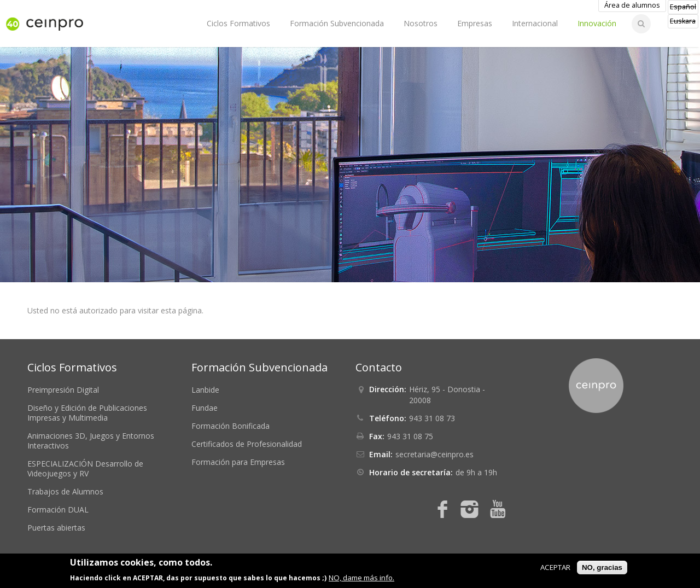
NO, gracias (602, 567)
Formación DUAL (58, 510)
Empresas (475, 23)
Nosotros (421, 23)
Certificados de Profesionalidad (247, 444)
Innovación (597, 23)
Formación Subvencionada (337, 23)
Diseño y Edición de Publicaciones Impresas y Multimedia (87, 413)
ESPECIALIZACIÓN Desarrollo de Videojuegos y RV (85, 468)
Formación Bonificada (231, 426)
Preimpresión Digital (63, 390)
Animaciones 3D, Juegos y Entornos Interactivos (91, 441)
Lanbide (205, 390)
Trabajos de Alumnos (65, 491)
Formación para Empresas (238, 462)
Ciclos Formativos (238, 23)
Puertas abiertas (56, 528)
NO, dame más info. (361, 578)
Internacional (535, 23)
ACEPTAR (555, 567)
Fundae (205, 408)
